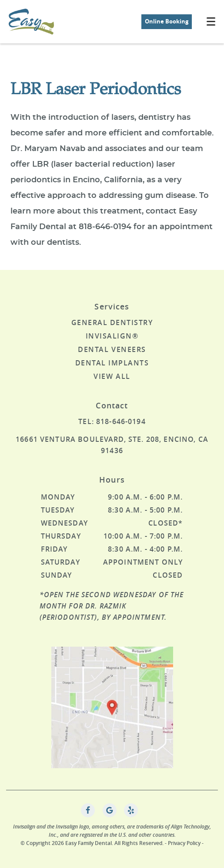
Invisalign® (112, 336)
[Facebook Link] (88, 810)
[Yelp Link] (131, 810)
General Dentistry (112, 322)
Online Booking (167, 21)
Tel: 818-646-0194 (112, 421)
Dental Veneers (112, 349)
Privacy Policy (184, 843)
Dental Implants (112, 363)
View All (112, 376)
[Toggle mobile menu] (211, 21)
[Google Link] (110, 810)
